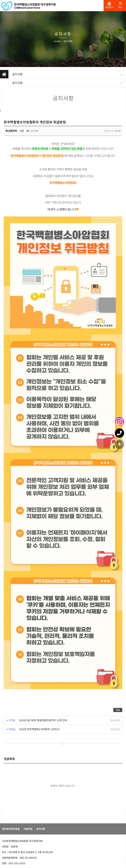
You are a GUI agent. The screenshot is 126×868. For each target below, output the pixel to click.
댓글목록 (9, 733)
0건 (22, 131)
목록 (118, 684)
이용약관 (28, 803)
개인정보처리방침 (11, 803)
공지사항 (68, 41)
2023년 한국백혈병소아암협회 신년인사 (39, 703)
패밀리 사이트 (13, 857)
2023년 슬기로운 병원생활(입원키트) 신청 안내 (43, 694)
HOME (57, 41)
